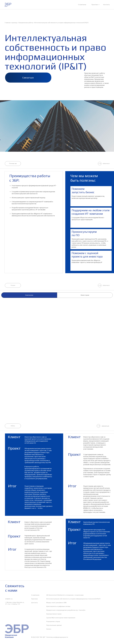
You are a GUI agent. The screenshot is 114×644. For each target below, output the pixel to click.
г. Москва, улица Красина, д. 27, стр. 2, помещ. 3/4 (15, 603)
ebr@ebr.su (9, 599)
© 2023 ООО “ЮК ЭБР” (38, 637)
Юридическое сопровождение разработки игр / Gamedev (66, 610)
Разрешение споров (53, 621)
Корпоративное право (54, 614)
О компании (82, 5)
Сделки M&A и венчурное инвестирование (61, 618)
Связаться (28, 78)
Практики (95, 5)
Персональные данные (54, 625)
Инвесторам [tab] (85, 295)
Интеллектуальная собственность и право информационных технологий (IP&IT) (61, 23)
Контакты (106, 5)
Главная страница (11, 23)
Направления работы (26, 23)
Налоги (49, 629)
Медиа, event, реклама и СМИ (56, 603)
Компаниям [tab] (29, 295)
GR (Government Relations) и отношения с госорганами (65, 595)
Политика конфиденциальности (57, 637)
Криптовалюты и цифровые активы (58, 606)
